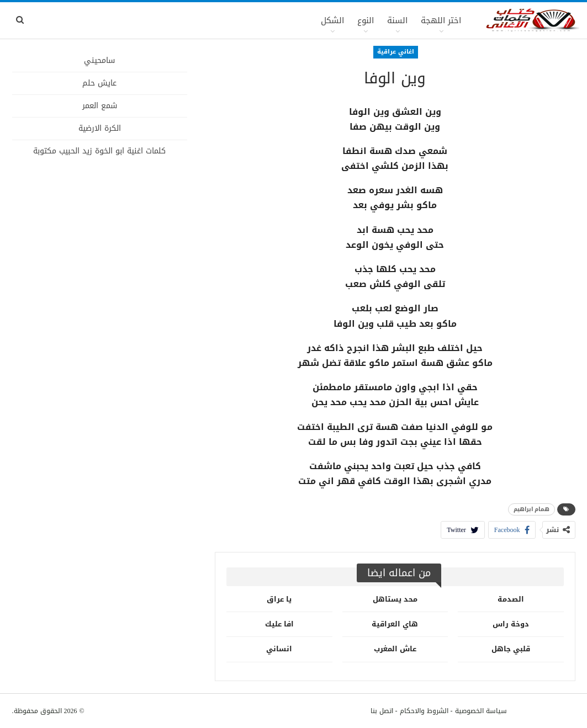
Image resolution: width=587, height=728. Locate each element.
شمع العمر (100, 106)
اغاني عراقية (396, 52)
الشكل (332, 20)
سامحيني (99, 60)
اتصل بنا (382, 711)
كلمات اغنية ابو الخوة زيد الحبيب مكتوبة (99, 151)
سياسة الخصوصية (481, 711)
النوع (366, 20)
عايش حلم (99, 83)
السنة (397, 20)
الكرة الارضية (100, 128)
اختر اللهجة (441, 20)
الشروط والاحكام (424, 711)
